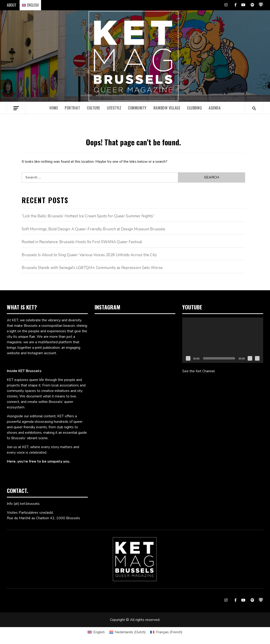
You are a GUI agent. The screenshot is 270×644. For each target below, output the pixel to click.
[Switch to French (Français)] (166, 632)
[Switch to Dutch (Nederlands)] (127, 632)
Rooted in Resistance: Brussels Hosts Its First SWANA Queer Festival (82, 242)
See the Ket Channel (199, 371)
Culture (93, 108)
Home (54, 108)
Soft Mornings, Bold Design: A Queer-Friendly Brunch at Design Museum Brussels (93, 229)
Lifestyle (114, 108)
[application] (223, 340)
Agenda (215, 108)
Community (137, 108)
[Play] (188, 358)
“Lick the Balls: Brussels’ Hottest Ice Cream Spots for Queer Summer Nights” (88, 216)
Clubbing (194, 108)
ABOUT (12, 5)
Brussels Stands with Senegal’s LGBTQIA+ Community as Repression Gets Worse (92, 268)
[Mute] (250, 358)
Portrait (72, 108)
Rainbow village (167, 108)
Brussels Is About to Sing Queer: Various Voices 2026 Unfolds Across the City (89, 255)
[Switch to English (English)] (96, 632)
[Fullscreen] (257, 358)
